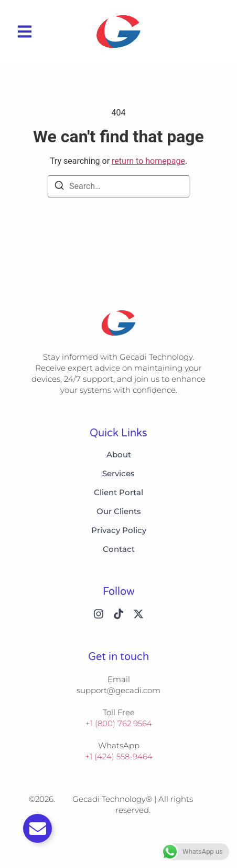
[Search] (59, 187)
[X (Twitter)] (138, 614)
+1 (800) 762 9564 (119, 723)
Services (118, 474)
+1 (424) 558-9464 (119, 756)
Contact (119, 549)
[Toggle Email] (37, 828)
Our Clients (119, 511)
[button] (25, 32)
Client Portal (118, 493)
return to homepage (148, 161)
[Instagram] (99, 614)
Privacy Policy (119, 530)
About (119, 455)
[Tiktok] (118, 614)
